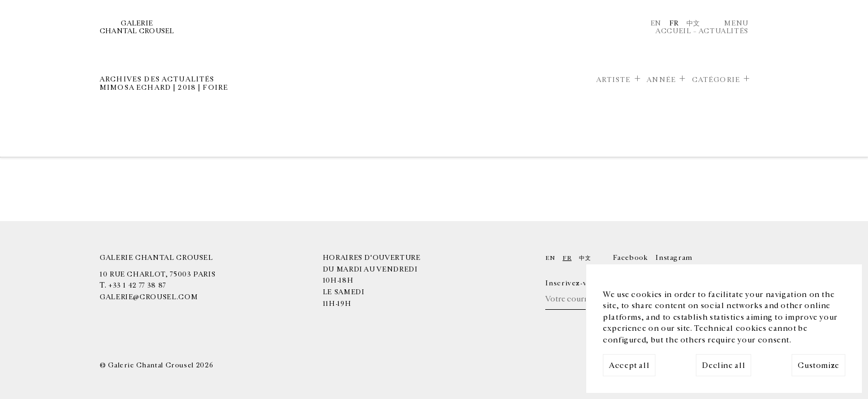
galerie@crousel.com (149, 297)
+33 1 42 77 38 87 (137, 285)
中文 (693, 23)
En (656, 23)
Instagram (674, 258)
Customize (818, 365)
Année (661, 80)
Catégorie (716, 80)
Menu (736, 23)
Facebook (630, 258)
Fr (674, 23)
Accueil (673, 31)
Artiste (614, 80)
